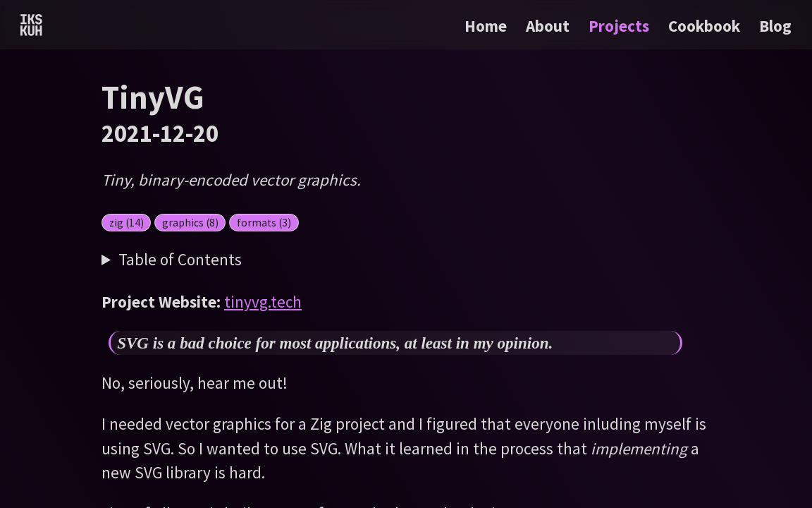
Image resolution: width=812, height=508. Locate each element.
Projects (621, 26)
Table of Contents (180, 259)
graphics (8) (190, 223)
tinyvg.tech (263, 302)
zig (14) (127, 223)
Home (486, 26)
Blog (775, 26)
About (549, 26)
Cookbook (706, 26)
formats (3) (264, 223)
